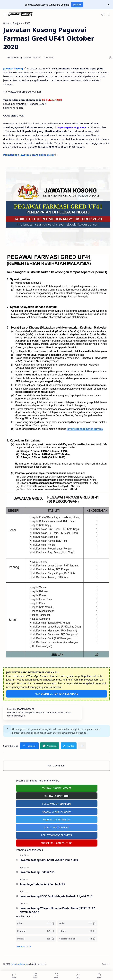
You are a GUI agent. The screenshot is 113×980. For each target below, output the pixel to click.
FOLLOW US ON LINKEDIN (57, 804)
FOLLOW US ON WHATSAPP (57, 788)
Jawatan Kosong (20, 964)
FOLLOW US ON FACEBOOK (56, 812)
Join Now (77, 5)
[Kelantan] (36, 931)
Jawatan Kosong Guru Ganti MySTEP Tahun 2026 (49, 860)
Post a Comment (56, 766)
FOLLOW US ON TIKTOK (56, 796)
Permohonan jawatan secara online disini (28, 155)
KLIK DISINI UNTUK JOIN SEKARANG (56, 694)
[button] (103, 14)
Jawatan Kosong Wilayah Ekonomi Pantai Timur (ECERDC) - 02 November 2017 (57, 910)
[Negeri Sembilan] (77, 939)
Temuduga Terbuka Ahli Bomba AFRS (42, 884)
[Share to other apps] (82, 746)
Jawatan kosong (13, 68)
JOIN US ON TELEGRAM (57, 827)
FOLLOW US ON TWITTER (56, 819)
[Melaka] (36, 939)
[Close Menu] (109, 5)
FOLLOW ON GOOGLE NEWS (56, 835)
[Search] (108, 14)
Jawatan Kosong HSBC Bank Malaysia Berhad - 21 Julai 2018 (56, 896)
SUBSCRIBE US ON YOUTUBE (57, 843)
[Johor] (36, 923)
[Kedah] (77, 923)
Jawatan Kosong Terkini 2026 (37, 872)
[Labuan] (77, 931)
